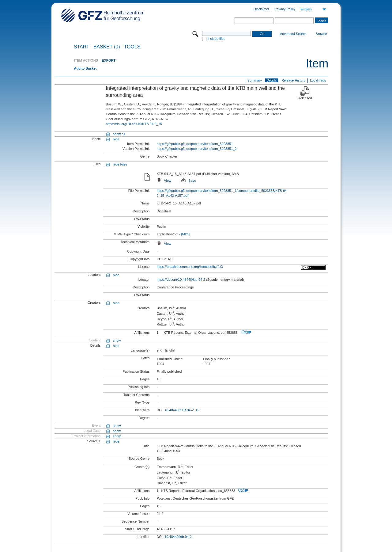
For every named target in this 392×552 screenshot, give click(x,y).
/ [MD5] (184, 234)
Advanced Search (293, 34)
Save (188, 181)
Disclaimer (261, 9)
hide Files (120, 164)
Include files (216, 39)
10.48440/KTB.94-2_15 (182, 410)
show (117, 341)
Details (272, 80)
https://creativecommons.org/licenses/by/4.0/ (190, 267)
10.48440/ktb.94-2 (178, 537)
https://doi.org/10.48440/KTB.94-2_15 (134, 124)
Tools (132, 47)
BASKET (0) (107, 47)
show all (119, 134)
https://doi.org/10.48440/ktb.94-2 (181, 280)
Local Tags (318, 80)
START (82, 47)
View (164, 181)
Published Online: (170, 359)
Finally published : (217, 359)
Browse (321, 34)
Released (305, 98)
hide (116, 139)
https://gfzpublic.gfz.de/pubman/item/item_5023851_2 (196, 149)
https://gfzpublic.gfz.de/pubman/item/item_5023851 (195, 144)
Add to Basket (85, 68)
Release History (293, 80)
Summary (255, 80)
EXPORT (109, 60)
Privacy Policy (285, 9)
